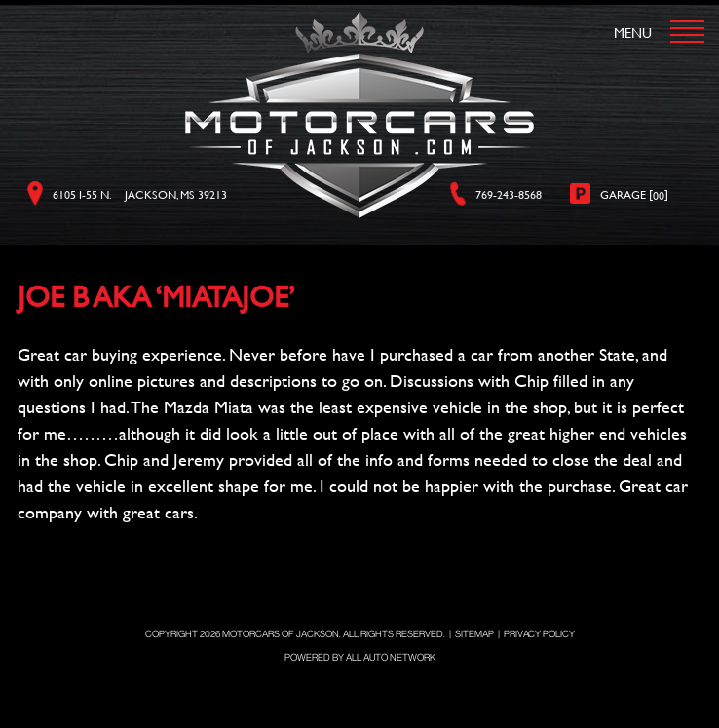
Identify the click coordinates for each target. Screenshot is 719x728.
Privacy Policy (539, 634)
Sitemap (474, 634)
